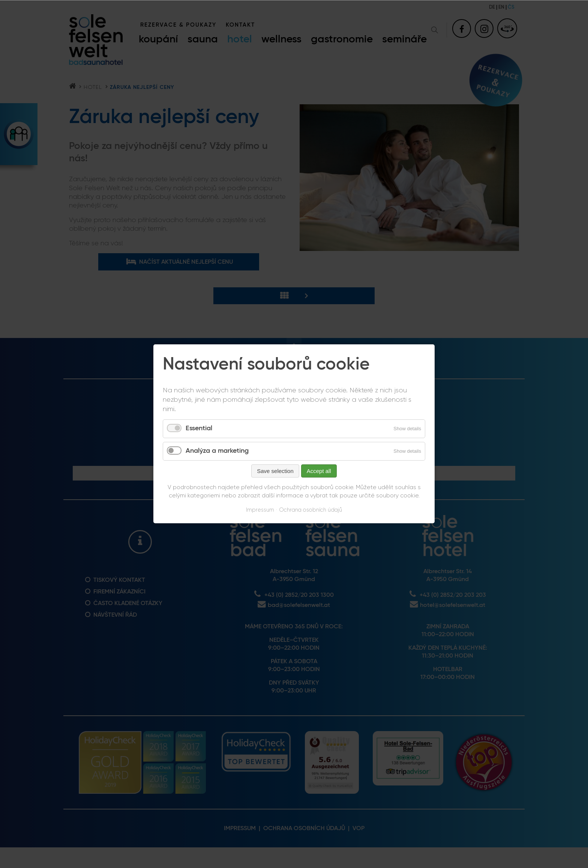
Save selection (275, 471)
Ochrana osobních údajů (310, 510)
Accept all (319, 471)
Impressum (260, 510)
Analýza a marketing (217, 451)
